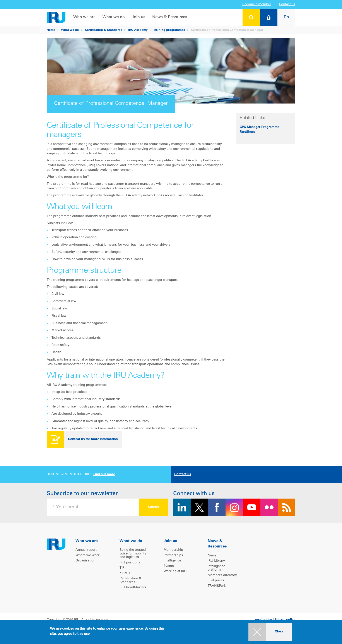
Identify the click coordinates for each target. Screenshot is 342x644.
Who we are (84, 17)
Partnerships (173, 555)
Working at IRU (175, 571)
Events (169, 566)
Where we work (88, 555)
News (212, 556)
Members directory (222, 575)
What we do (114, 17)
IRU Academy (138, 30)
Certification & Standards (104, 30)
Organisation (85, 561)
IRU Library (216, 561)
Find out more (104, 474)
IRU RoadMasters (133, 588)
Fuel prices (216, 581)
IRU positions (130, 563)
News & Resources (170, 17)
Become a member (257, 4)
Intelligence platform (216, 568)
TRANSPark (217, 586)
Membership (173, 550)
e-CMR (125, 573)
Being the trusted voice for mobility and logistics (133, 554)
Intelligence (172, 561)
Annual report (86, 550)
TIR (122, 568)
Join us (139, 17)
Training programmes (169, 30)
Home (51, 30)
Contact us (287, 4)
